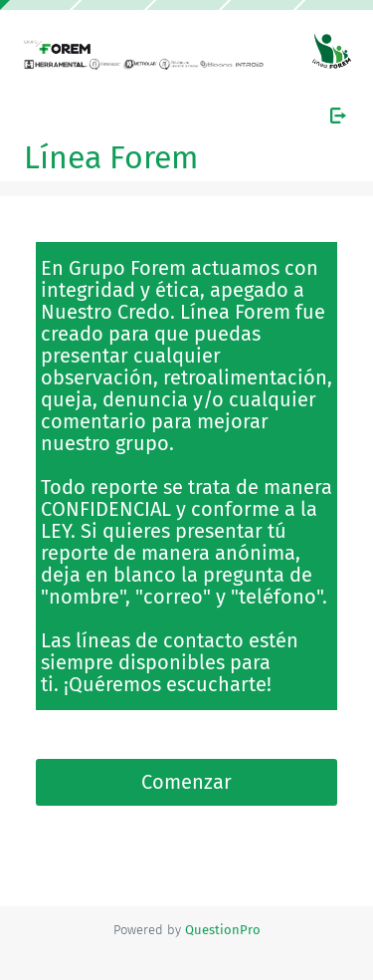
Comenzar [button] (186, 782)
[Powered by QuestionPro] (223, 930)
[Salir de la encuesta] (338, 116)
